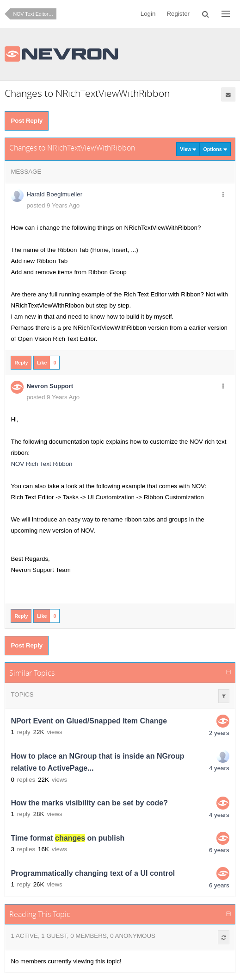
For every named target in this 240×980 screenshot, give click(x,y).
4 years (219, 768)
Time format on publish (68, 838)
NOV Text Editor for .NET (35, 14)
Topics (22, 694)
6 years (219, 850)
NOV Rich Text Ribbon (41, 464)
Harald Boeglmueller (54, 194)
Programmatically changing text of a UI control (93, 873)
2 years (219, 733)
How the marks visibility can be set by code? (89, 803)
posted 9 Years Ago (53, 205)
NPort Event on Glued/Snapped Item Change (89, 721)
